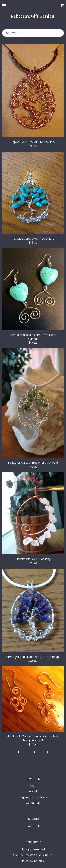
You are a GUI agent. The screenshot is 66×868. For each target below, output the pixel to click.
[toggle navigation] (4, 4)
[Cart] (62, 5)
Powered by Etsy (33, 861)
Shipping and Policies (33, 797)
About (33, 791)
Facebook (33, 826)
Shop (33, 786)
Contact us (33, 803)
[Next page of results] (48, 752)
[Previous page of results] (19, 752)
